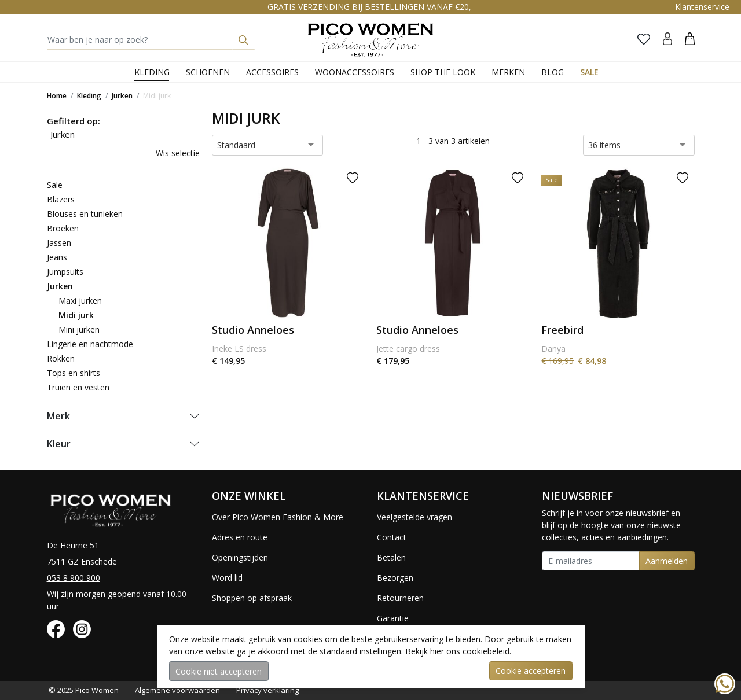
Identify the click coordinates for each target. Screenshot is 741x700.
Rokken (61, 358)
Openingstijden (240, 557)
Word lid (227, 578)
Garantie (393, 618)
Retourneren (400, 598)
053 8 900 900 (74, 578)
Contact (392, 537)
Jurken (122, 96)
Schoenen (208, 72)
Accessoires (272, 72)
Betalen (391, 557)
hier (437, 651)
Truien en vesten (78, 387)
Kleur (59, 444)
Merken (508, 72)
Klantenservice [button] (702, 7)
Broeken (63, 228)
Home (57, 96)
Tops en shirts (74, 373)
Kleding (152, 72)
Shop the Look (443, 72)
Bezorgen (395, 578)
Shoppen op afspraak (252, 598)
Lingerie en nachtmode (90, 344)
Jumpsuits (65, 272)
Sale (589, 72)
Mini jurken (79, 329)
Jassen (59, 243)
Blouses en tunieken (85, 214)
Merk (58, 416)
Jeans (57, 257)
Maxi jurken (80, 301)
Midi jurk (157, 96)
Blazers (61, 199)
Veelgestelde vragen (414, 517)
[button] (690, 38)
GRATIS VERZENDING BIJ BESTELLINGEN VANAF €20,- (371, 7)
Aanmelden (667, 561)
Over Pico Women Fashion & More (278, 517)
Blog (553, 72)
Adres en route (240, 537)
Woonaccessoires (355, 72)
